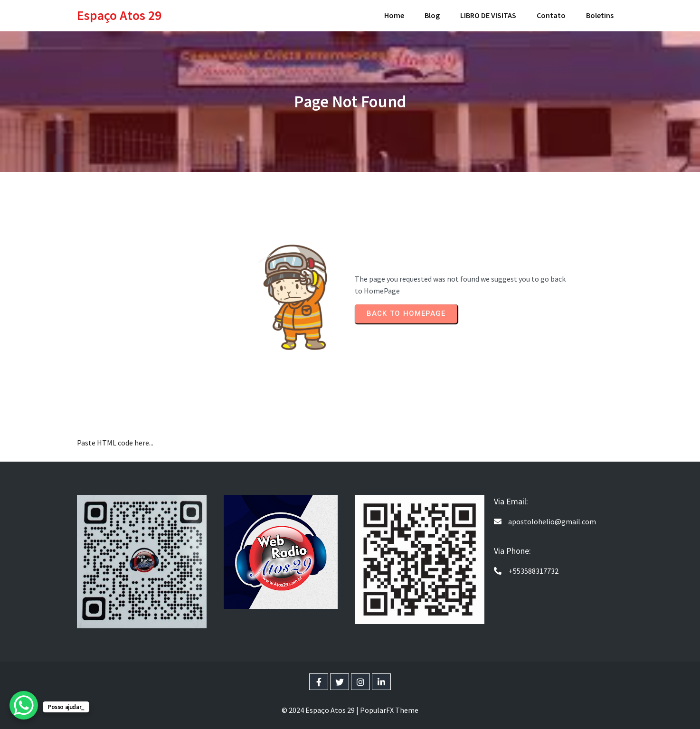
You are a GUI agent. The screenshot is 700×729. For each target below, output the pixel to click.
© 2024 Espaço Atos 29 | (321, 710)
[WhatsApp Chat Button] (24, 705)
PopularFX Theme (389, 710)
